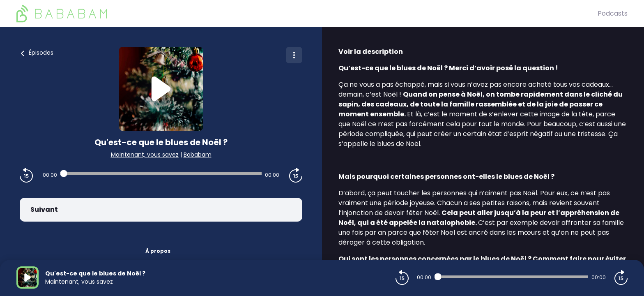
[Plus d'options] (294, 55)
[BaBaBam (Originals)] (307, 14)
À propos (158, 251)
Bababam (198, 155)
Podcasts (613, 13)
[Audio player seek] (161, 173)
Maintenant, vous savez (145, 155)
